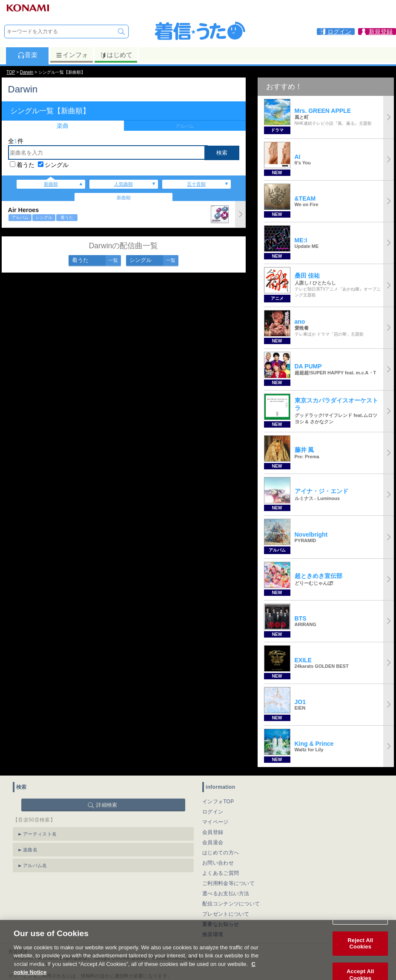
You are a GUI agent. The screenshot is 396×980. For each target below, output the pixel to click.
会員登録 (213, 832)
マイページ (215, 822)
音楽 (27, 55)
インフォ (72, 55)
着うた (26, 165)
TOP (11, 72)
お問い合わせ (218, 863)
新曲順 (51, 184)
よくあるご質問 (221, 873)
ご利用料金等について (228, 883)
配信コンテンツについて (231, 904)
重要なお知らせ (221, 924)
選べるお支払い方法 (226, 894)
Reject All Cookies (360, 954)
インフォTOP (218, 802)
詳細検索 (107, 805)
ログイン (213, 812)
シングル (57, 165)
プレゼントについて (226, 914)
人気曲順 (123, 184)
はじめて (116, 55)
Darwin (27, 72)
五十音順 (196, 184)
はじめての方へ (221, 853)
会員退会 (213, 842)
